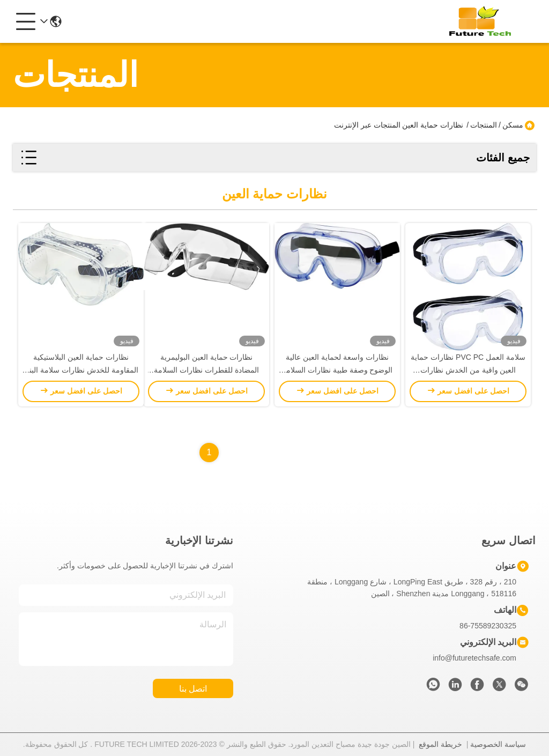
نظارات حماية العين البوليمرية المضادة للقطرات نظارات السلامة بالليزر (206, 370)
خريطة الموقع (440, 744)
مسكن (513, 125)
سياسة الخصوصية (498, 744)
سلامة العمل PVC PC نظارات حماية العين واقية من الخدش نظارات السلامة (468, 370)
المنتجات (484, 125)
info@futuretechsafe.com (474, 658)
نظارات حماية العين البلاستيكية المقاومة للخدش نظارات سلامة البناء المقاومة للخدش (81, 370)
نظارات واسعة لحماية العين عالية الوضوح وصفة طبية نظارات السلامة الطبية (337, 370)
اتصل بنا (193, 689)
